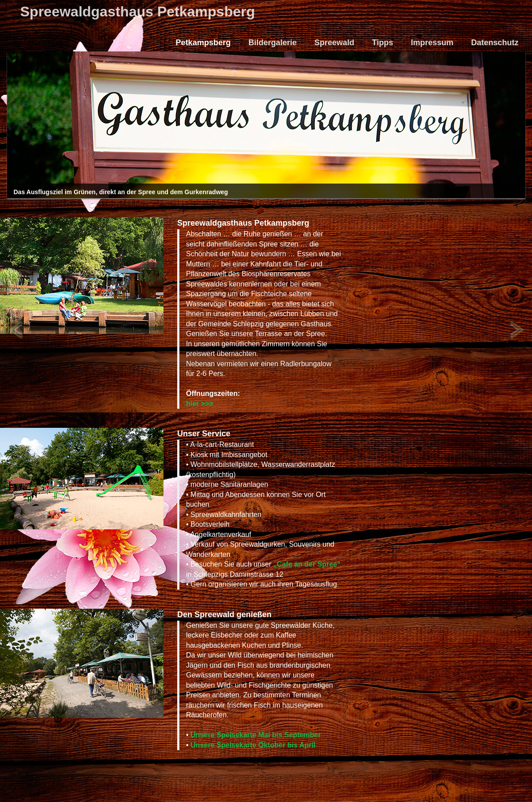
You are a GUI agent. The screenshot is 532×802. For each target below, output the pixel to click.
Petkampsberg (203, 43)
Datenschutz (495, 43)
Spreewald (334, 43)
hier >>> (200, 404)
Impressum (432, 43)
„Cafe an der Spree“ (307, 564)
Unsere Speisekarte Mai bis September (256, 735)
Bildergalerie (273, 43)
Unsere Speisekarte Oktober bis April (253, 745)
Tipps (383, 43)
